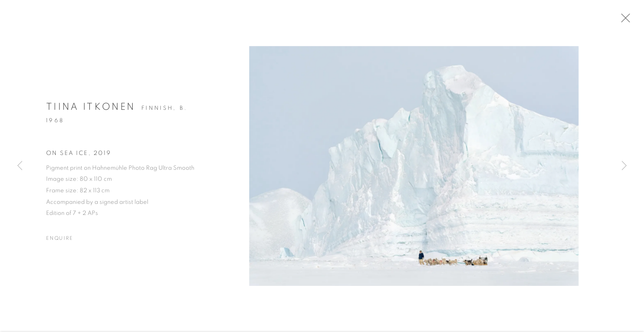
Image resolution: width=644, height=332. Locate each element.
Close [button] (626, 21)
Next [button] (624, 166)
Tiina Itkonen (91, 110)
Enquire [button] (60, 241)
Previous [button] (20, 166)
